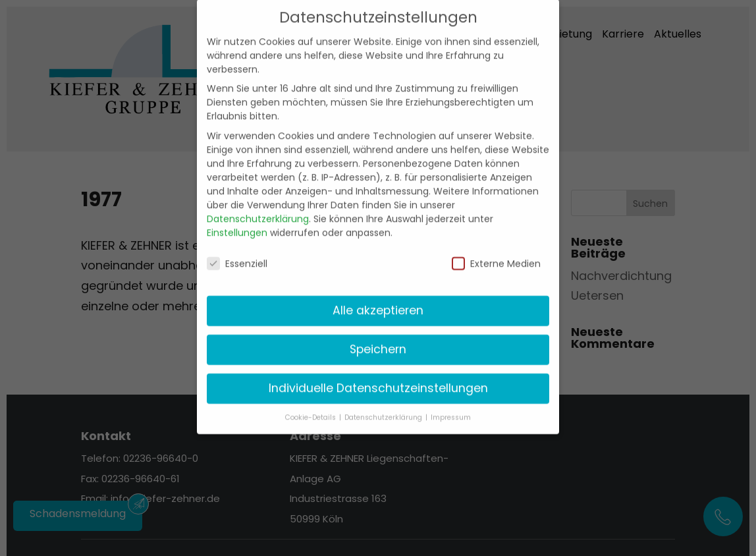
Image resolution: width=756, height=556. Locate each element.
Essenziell (237, 254)
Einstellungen (237, 222)
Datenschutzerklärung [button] (384, 407)
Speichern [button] (378, 339)
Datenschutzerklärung (258, 208)
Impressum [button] (451, 407)
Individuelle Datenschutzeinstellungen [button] (378, 378)
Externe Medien (496, 254)
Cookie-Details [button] (311, 407)
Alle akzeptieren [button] (378, 300)
